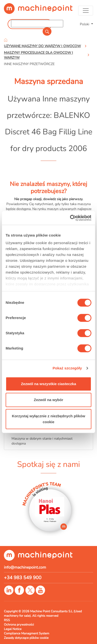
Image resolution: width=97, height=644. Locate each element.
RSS (7, 620)
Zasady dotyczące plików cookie (26, 638)
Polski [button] (85, 24)
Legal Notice (13, 629)
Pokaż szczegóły (67, 368)
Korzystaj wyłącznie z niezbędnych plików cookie (48, 419)
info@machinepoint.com (25, 567)
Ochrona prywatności (19, 625)
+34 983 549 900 (23, 578)
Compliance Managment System (27, 633)
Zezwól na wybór (48, 400)
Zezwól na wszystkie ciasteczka (48, 384)
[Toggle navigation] (86, 11)
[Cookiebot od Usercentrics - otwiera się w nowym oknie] (70, 218)
